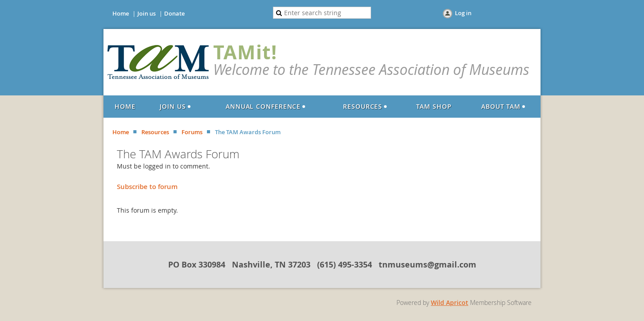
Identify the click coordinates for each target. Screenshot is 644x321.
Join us (147, 13)
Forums (192, 132)
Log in (463, 13)
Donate (174, 13)
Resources (155, 132)
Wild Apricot (450, 302)
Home (121, 13)
